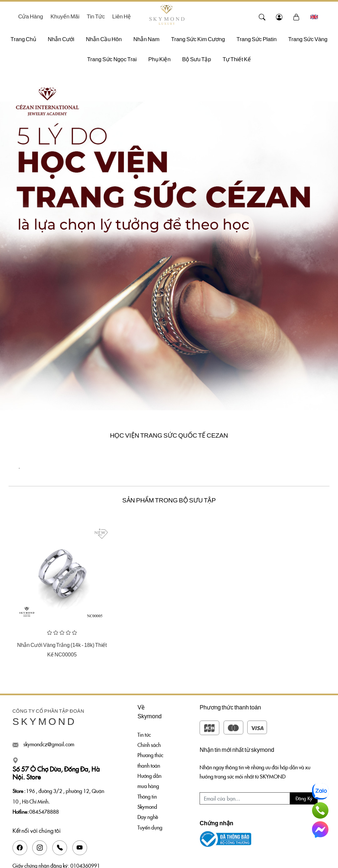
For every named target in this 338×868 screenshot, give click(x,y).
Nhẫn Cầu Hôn (104, 39)
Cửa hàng (31, 17)
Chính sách (149, 745)
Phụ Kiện (159, 59)
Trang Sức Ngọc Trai (112, 59)
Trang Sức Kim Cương (198, 39)
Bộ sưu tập (197, 59)
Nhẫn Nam (147, 39)
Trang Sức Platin (256, 39)
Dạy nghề (148, 817)
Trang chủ (23, 39)
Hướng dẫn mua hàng (149, 781)
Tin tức (96, 17)
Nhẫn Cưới (61, 39)
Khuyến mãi (65, 17)
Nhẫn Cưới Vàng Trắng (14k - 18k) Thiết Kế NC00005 (62, 650)
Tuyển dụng (150, 827)
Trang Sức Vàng (308, 39)
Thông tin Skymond (147, 801)
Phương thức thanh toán (150, 760)
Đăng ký (304, 798)
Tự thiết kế (237, 59)
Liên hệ (121, 17)
